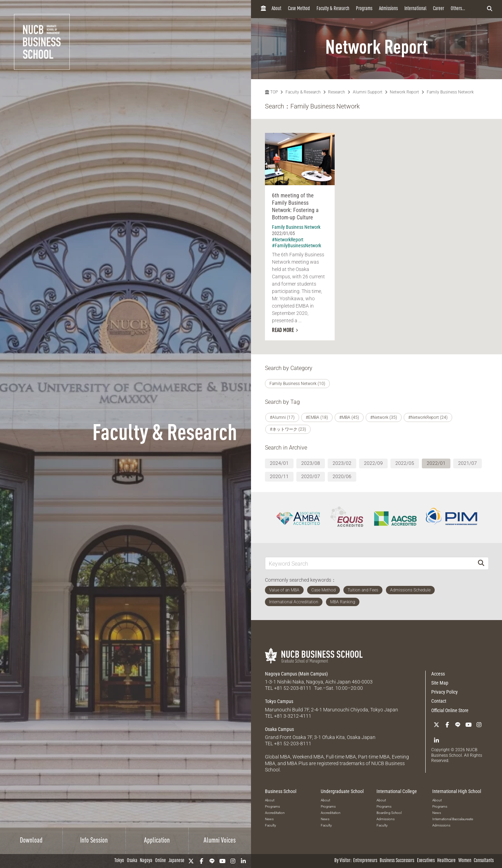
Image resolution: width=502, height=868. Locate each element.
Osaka (132, 861)
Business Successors (397, 861)
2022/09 (373, 463)
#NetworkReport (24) (428, 417)
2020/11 (279, 476)
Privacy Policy (444, 692)
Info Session (94, 841)
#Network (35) (384, 417)
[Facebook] (201, 861)
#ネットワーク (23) (288, 429)
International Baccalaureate (453, 819)
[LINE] (212, 861)
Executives (426, 861)
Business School (281, 791)
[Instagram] (233, 861)
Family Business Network (450, 92)
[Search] (481, 563)
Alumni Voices (220, 841)
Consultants (484, 861)
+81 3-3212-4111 (293, 716)
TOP (271, 92)
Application (157, 841)
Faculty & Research (333, 9)
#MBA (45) (349, 417)
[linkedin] (243, 861)
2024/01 (279, 463)
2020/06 (342, 476)
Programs (364, 9)
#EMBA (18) (317, 417)
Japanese (176, 861)
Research (337, 92)
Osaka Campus (279, 729)
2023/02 (342, 463)
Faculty (271, 825)
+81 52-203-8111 (293, 688)
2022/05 (405, 463)
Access (438, 674)
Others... (458, 9)
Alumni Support (368, 92)
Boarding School (389, 813)
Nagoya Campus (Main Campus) (296, 674)
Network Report (404, 92)
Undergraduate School (342, 791)
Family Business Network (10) (297, 384)
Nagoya (146, 861)
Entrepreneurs (365, 861)
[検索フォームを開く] (490, 9)
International (415, 9)
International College (397, 791)
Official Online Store (450, 710)
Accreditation (275, 813)
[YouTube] (222, 861)
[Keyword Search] (370, 563)
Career (439, 9)
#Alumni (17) (282, 417)
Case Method (299, 9)
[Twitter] (191, 861)
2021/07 (467, 463)
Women (465, 861)
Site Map (440, 683)
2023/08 (311, 463)
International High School (457, 791)
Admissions (388, 9)
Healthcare (446, 861)
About (276, 9)
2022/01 (436, 463)
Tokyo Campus (279, 701)
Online (161, 861)
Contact (439, 701)
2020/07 (311, 476)
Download (31, 841)
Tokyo (119, 861)
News (269, 819)
